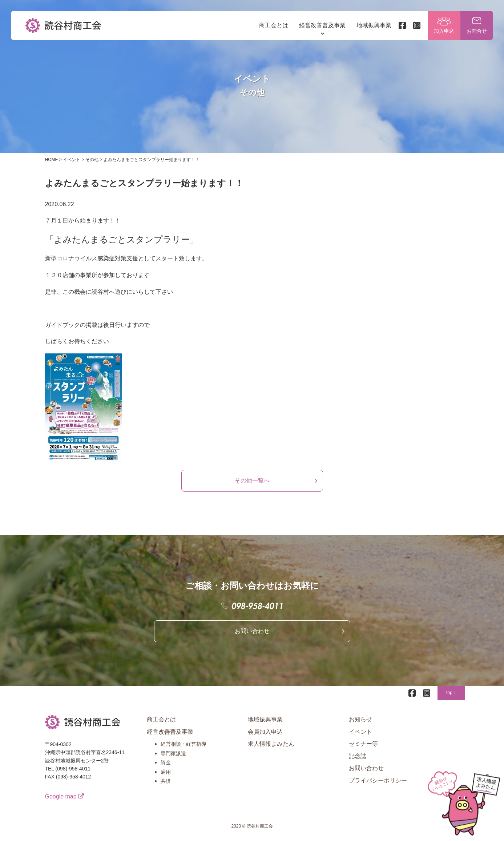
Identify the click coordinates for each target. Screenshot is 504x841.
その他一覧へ (252, 480)
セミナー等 (363, 744)
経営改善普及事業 (322, 25)
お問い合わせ (252, 631)
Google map (65, 796)
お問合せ (477, 31)
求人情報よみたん (271, 744)
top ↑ (451, 693)
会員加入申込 (265, 732)
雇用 (166, 772)
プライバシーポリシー (378, 780)
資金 (166, 762)
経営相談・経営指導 (184, 744)
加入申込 (444, 31)
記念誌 (358, 756)
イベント (360, 732)
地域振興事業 (374, 25)
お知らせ (360, 719)
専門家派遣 (173, 753)
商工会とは (274, 25)
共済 (166, 781)
